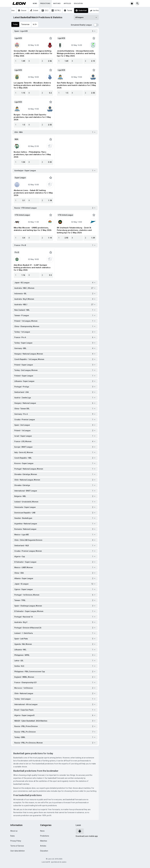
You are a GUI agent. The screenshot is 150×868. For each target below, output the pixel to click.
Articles (67, 3)
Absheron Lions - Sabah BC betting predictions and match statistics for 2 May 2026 (33, 193)
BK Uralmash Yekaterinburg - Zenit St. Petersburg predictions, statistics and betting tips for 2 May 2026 (74, 230)
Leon (78, 825)
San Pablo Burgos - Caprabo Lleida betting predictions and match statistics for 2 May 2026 (76, 85)
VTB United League (22, 215)
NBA (16, 139)
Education (78, 3)
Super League (20, 178)
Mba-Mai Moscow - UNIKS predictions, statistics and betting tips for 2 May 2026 (33, 229)
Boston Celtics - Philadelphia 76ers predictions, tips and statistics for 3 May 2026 (32, 155)
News (35, 3)
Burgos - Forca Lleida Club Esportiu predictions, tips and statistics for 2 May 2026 (32, 117)
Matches (57, 3)
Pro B (17, 252)
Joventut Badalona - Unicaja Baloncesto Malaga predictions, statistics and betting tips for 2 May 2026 (76, 53)
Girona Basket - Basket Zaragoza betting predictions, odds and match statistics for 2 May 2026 (33, 53)
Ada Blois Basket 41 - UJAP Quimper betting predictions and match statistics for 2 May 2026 (32, 268)
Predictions (45, 3)
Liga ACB (18, 38)
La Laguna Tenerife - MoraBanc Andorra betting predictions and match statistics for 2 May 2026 (32, 85)
